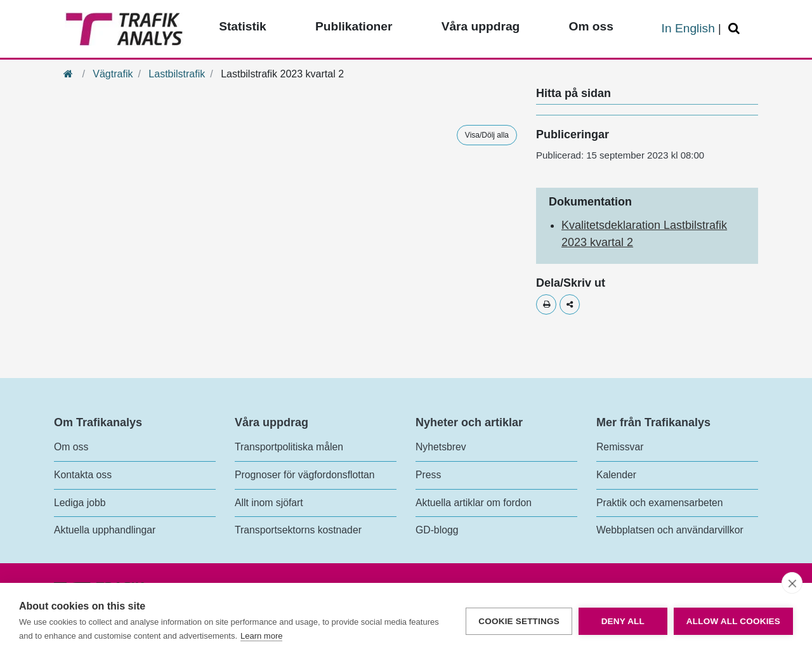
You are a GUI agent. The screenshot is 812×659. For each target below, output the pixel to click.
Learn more (261, 636)
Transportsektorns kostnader (298, 530)
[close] (792, 583)
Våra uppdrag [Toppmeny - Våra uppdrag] (481, 26)
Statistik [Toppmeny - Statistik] (243, 26)
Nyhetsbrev (441, 447)
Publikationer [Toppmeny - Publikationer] (354, 26)
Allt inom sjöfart (269, 503)
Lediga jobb (80, 503)
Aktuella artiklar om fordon (474, 503)
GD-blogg (437, 530)
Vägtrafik (113, 74)
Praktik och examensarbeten (660, 503)
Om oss (71, 447)
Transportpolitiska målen (289, 447)
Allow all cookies (733, 621)
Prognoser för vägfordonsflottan (305, 475)
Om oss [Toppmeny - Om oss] (591, 26)
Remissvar (620, 447)
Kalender (616, 475)
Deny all (623, 621)
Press (428, 475)
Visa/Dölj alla (487, 135)
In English (688, 28)
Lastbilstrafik (177, 74)
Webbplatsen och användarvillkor (670, 530)
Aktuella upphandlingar (105, 530)
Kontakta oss (83, 475)
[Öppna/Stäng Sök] (736, 29)
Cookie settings (519, 621)
